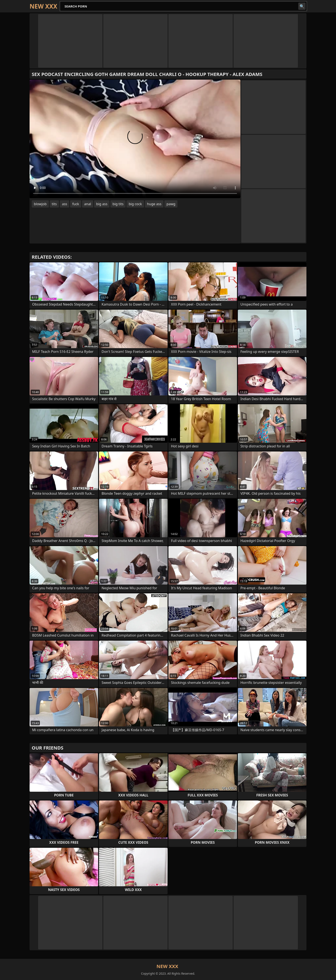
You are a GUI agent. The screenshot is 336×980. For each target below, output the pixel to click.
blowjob (40, 204)
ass (64, 204)
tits (54, 204)
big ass (102, 204)
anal (88, 204)
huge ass (154, 204)
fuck (76, 204)
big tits (118, 204)
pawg (171, 204)
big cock (135, 204)
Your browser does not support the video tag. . (135, 139)
